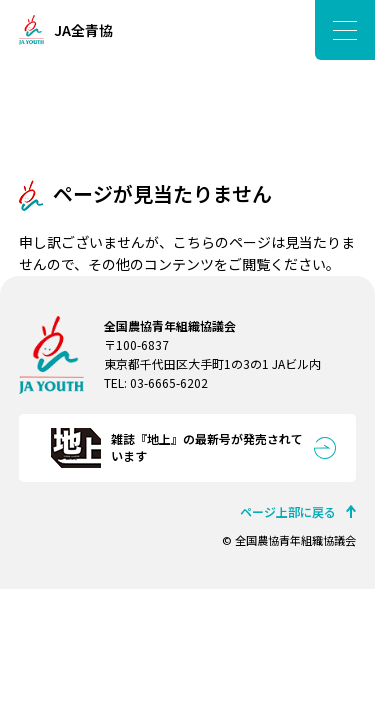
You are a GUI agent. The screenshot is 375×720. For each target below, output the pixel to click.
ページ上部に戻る (288, 511)
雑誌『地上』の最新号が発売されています (207, 447)
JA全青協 (83, 30)
